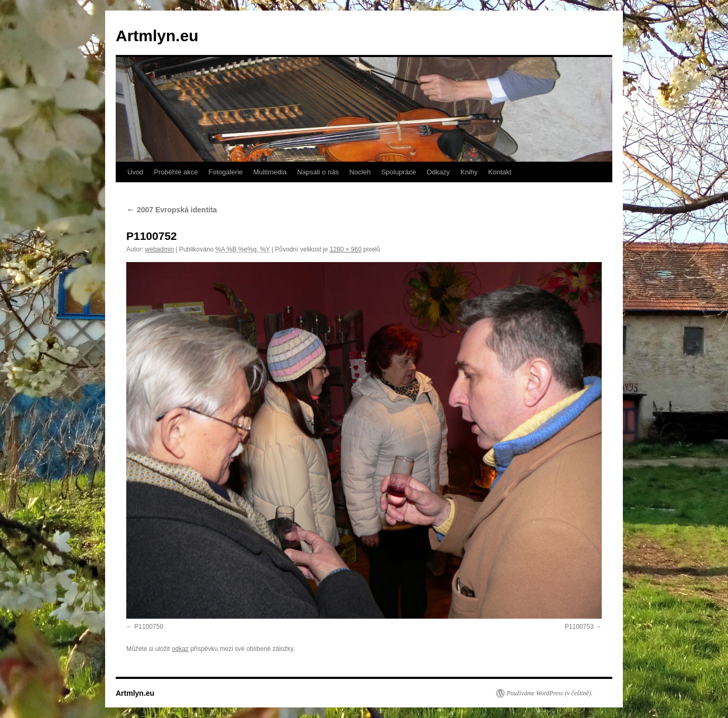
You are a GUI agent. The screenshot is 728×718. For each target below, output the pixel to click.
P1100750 (149, 627)
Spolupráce (399, 172)
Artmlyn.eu (157, 36)
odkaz (180, 649)
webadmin (159, 249)
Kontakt (500, 172)
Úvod (135, 172)
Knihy (469, 172)
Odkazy (438, 172)
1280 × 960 (346, 249)
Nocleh (360, 172)
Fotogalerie (225, 172)
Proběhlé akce (176, 172)
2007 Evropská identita (172, 210)
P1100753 (579, 627)
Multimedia (270, 172)
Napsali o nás (318, 172)
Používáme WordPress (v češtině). (550, 693)
